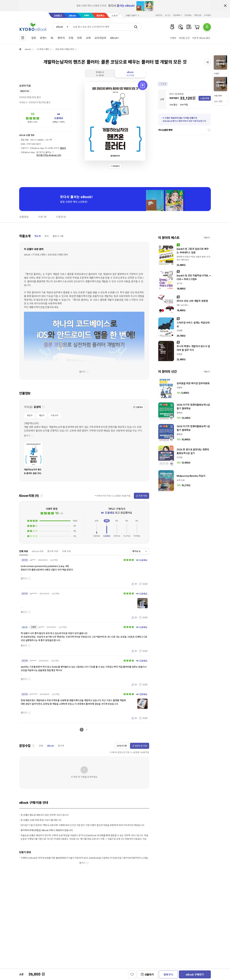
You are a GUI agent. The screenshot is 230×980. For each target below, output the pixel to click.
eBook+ (115, 38)
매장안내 (198, 15)
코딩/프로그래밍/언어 (65, 49)
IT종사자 (54, 415)
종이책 (61, 746)
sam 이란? (218, 101)
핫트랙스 (101, 16)
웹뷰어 (63, 148)
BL (52, 38)
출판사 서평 (58, 236)
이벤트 (173, 38)
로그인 (168, 15)
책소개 (37, 236)
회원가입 (159, 15)
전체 (41, 746)
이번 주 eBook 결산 (201, 38)
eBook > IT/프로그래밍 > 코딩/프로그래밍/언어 (46, 255)
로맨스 (44, 38)
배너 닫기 (225, 6)
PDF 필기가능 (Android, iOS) (49, 155)
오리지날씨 (100, 38)
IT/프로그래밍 (43, 49)
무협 (71, 38)
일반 (34, 38)
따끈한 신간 (184, 38)
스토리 (115, 16)
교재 (88, 38)
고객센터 (207, 15)
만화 (80, 38)
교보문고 (58, 16)
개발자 (30, 415)
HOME (20, 49)
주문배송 (188, 15)
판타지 (61, 38)
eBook (72, 16)
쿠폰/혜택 (218, 96)
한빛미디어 (25, 91)
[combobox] (61, 27)
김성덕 (23, 86)
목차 (47, 236)
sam (87, 15)
